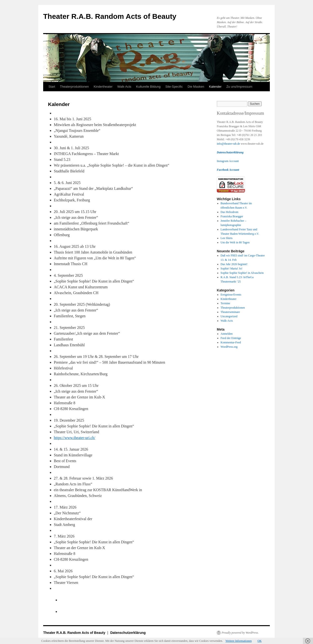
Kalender (215, 87)
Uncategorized (229, 316)
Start (52, 87)
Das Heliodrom (230, 212)
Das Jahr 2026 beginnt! (234, 264)
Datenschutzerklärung (128, 633)
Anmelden (227, 334)
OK (260, 641)
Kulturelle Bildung (148, 87)
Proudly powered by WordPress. (240, 633)
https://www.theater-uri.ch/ (75, 438)
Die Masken (196, 87)
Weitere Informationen (239, 641)
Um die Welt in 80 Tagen (235, 242)
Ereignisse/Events (231, 295)
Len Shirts (227, 238)
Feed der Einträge (231, 338)
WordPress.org (229, 347)
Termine (225, 303)
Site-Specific (174, 87)
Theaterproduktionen (74, 87)
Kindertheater (103, 87)
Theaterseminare (230, 312)
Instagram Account (228, 161)
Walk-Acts (124, 87)
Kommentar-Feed (231, 342)
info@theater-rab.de (228, 144)
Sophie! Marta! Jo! (232, 269)
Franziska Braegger (232, 216)
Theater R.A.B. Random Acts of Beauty (110, 16)
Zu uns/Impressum (239, 87)
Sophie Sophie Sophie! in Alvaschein (242, 273)
